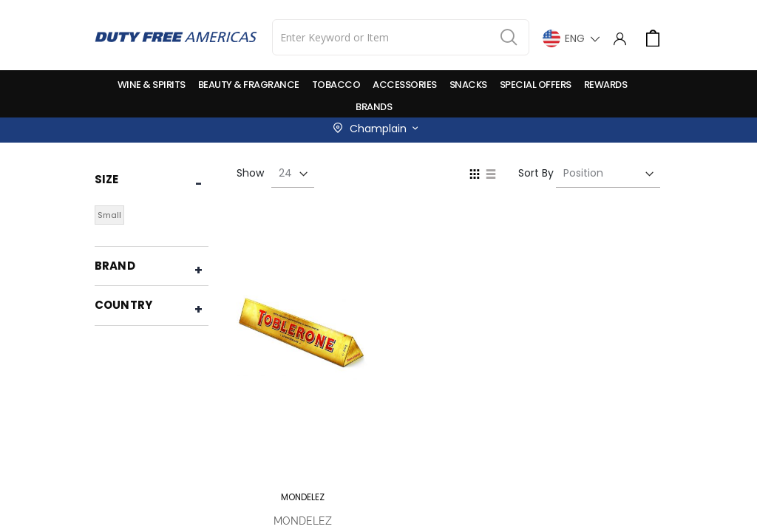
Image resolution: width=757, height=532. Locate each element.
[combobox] (401, 37)
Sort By (536, 173)
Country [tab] (123, 305)
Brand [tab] (115, 266)
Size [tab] (107, 179)
